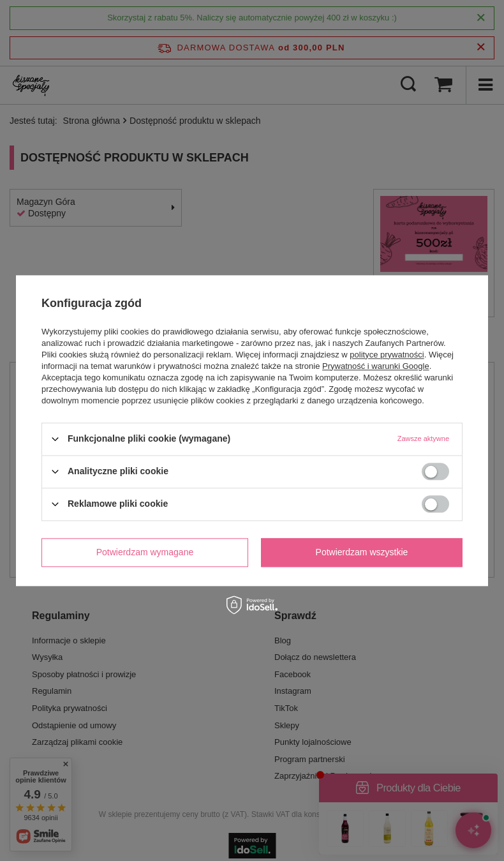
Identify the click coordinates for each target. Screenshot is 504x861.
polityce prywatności (387, 355)
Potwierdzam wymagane (145, 552)
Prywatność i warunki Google (376, 366)
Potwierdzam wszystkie (362, 552)
